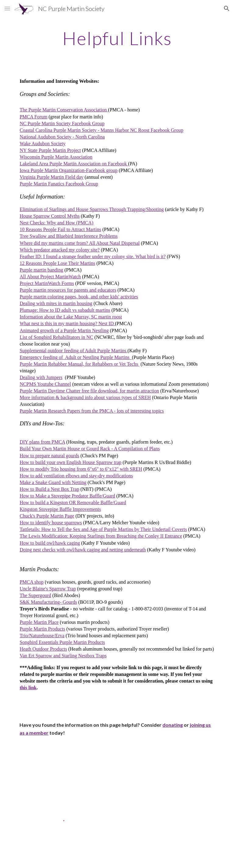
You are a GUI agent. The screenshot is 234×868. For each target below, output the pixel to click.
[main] (117, 38)
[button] (7, 8)
